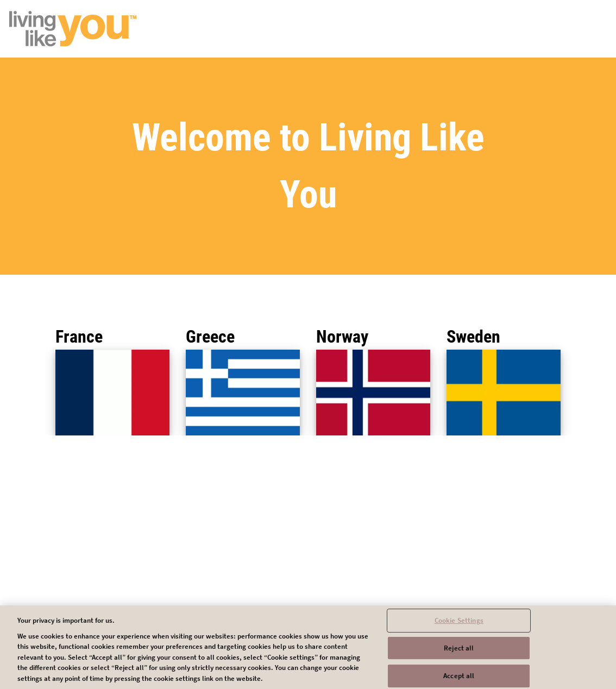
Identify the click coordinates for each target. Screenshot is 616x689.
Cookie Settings (459, 625)
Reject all (459, 652)
